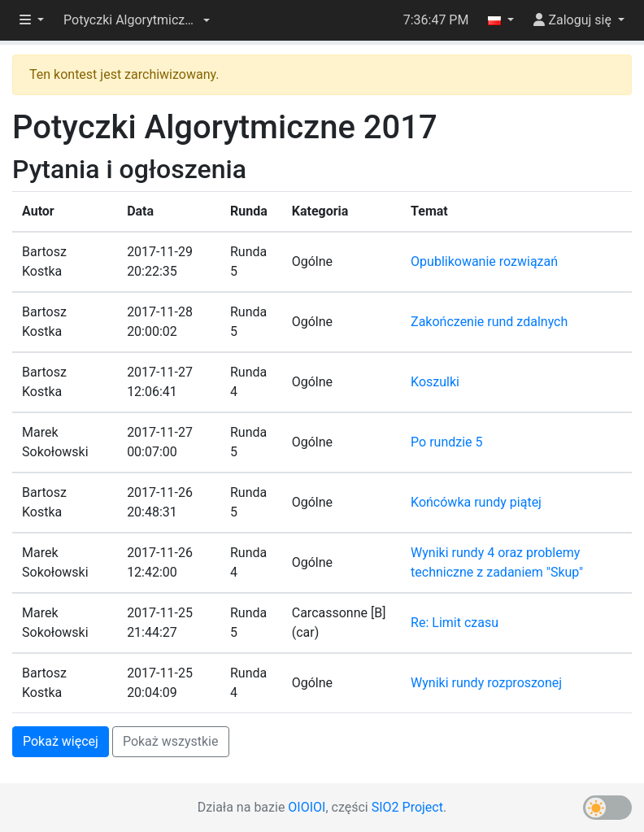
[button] (137, 20)
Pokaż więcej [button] (61, 741)
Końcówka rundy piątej (476, 502)
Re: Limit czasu (455, 623)
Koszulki (435, 382)
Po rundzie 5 (446, 442)
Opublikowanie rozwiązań (484, 261)
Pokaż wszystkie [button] (171, 741)
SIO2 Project (407, 807)
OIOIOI (307, 807)
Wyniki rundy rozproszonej (486, 683)
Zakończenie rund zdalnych (489, 322)
